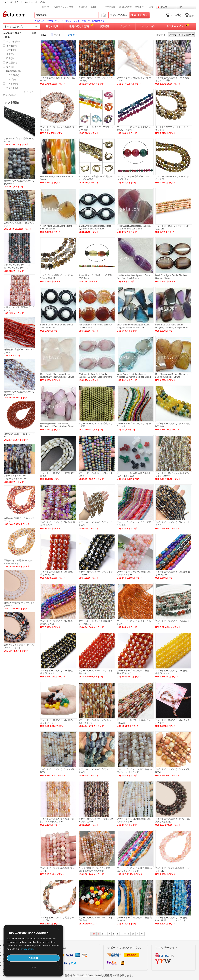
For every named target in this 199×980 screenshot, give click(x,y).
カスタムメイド (175, 26)
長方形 (11, 50)
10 (133, 934)
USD (180, 7)
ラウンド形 (14, 41)
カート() (176, 15)
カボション (40, 21)
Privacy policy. (27, 949)
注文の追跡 (110, 7)
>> (142, 934)
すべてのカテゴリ (14, 27)
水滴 (10, 54)
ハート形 (12, 84)
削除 (34, 33)
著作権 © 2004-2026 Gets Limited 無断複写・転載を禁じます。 (99, 975)
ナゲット (12, 88)
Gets (14, 14)
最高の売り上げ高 (79, 26)
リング (68, 21)
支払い (192, 16)
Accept (34, 958)
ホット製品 (12, 102)
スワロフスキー (99, 21)
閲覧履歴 (139, 7)
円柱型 (12, 63)
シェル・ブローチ (82, 21)
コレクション (148, 26)
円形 (10, 58)
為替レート (96, 7)
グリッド (72, 35)
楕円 (10, 67)
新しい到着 (52, 26)
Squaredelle (14, 71)
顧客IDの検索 (125, 7)
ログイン (46, 7)
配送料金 (83, 7)
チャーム (59, 21)
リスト (57, 35)
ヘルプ (150, 7)
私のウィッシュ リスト (64, 7)
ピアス (50, 21)
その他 (12, 46)
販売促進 (105, 26)
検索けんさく (140, 15)
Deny (33, 967)
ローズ (11, 79)
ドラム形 (13, 75)
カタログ (125, 26)
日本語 (164, 7)
